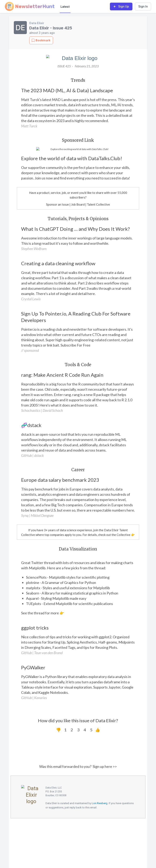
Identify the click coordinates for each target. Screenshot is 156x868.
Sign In (143, 6)
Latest (65, 7)
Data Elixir (37, 23)
